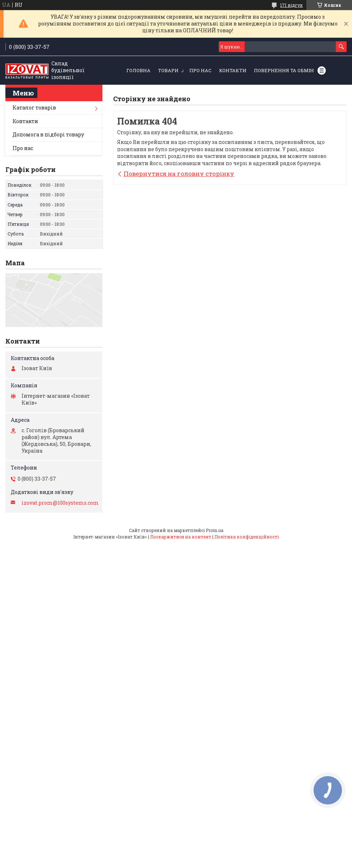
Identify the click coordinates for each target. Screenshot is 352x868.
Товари (168, 70)
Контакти (233, 70)
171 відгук (291, 5)
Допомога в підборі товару (48, 134)
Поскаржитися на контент (181, 537)
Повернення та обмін (284, 70)
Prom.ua (215, 530)
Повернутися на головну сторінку (179, 174)
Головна (138, 70)
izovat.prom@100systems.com (60, 503)
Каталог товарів (34, 108)
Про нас (200, 70)
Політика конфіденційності (247, 537)
